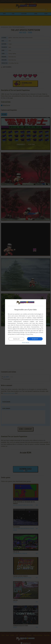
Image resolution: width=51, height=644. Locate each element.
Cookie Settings (20, 334)
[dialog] (26, 322)
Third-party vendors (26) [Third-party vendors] (24, 323)
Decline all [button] (16, 339)
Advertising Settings (19, 332)
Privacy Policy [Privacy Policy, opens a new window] (29, 334)
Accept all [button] (35, 339)
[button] (26, 343)
